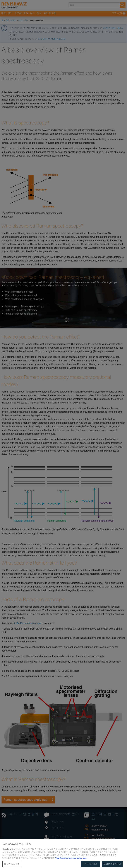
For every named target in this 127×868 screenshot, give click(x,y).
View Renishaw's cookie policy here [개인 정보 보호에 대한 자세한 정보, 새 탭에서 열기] (71, 862)
